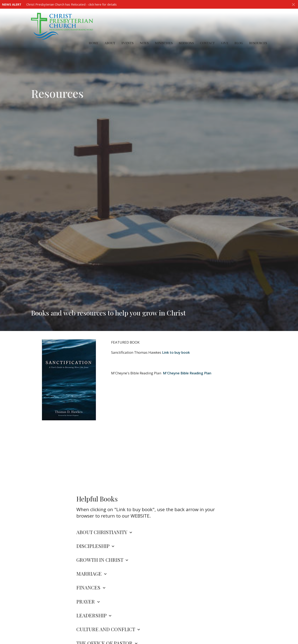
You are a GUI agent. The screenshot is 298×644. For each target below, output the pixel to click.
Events (127, 43)
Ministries (164, 43)
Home (94, 43)
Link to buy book (176, 352)
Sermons (186, 43)
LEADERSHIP (94, 615)
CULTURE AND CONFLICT (109, 629)
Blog (239, 43)
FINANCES (91, 587)
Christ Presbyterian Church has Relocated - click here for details (71, 4)
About (110, 43)
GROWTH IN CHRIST (103, 560)
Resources (258, 43)
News (144, 43)
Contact (207, 43)
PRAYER (89, 601)
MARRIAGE (92, 574)
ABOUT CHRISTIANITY (105, 532)
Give (225, 43)
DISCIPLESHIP (96, 546)
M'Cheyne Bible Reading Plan (187, 373)
